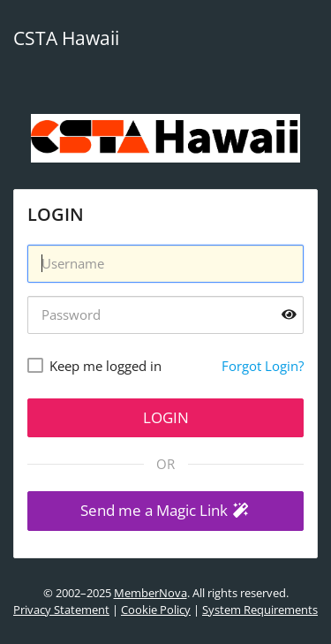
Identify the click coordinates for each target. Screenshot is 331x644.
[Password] (165, 315)
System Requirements (260, 610)
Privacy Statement (61, 610)
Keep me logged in (105, 366)
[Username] (165, 264)
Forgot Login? (263, 366)
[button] (165, 511)
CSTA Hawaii (66, 38)
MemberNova (150, 593)
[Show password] (289, 315)
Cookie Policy (156, 610)
